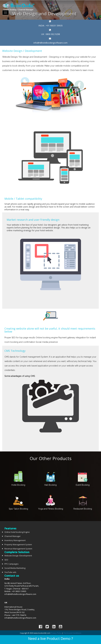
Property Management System (18, 544)
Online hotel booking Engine (17, 532)
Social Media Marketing (15, 568)
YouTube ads (10, 572)
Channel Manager (13, 536)
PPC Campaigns (11, 564)
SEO (6, 560)
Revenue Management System (18, 549)
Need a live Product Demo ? (51, 638)
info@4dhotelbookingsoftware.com (50, 43)
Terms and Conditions (72, 633)
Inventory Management (15, 540)
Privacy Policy (56, 633)
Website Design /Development (18, 556)
